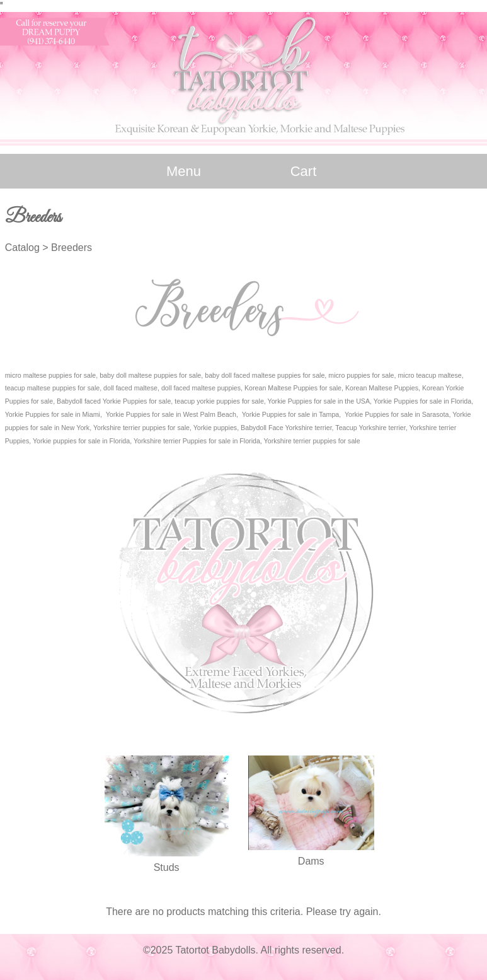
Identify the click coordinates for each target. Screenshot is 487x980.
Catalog (22, 248)
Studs (167, 867)
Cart (304, 171)
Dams (311, 861)
